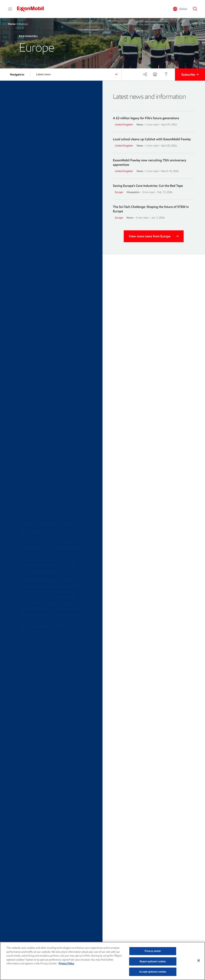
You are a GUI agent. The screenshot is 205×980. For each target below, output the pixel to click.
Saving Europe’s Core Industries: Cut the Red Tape (148, 186)
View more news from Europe (150, 236)
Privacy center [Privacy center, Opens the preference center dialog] (153, 951)
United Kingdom (124, 125)
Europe (119, 192)
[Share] (145, 74)
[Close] (199, 961)
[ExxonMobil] (32, 9)
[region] (102, 961)
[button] (10, 9)
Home (12, 24)
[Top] (166, 74)
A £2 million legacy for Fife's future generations (146, 118)
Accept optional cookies (153, 972)
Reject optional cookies (153, 961)
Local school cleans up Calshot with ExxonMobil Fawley (152, 139)
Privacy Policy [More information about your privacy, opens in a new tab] (66, 963)
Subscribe (188, 75)
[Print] (155, 74)
